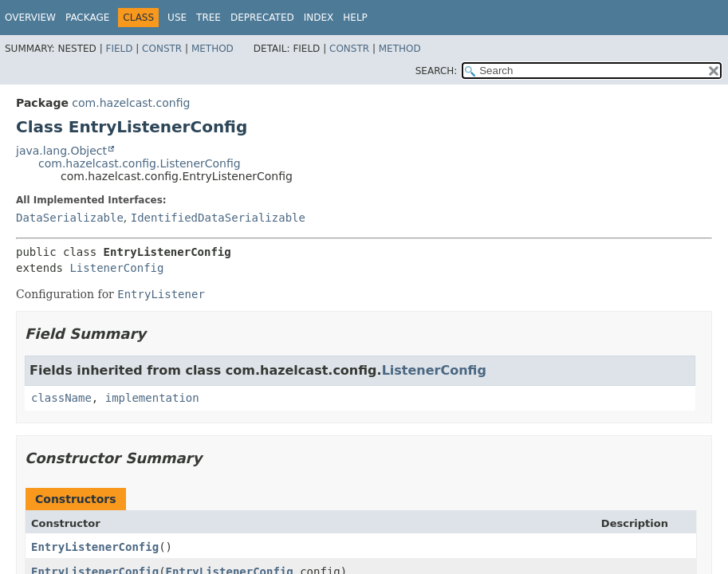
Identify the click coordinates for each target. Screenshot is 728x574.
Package (87, 18)
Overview (30, 18)
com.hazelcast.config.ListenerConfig (140, 163)
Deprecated (262, 18)
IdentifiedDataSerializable (218, 218)
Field (119, 49)
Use (177, 18)
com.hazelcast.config (131, 103)
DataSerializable (70, 218)
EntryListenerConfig (95, 547)
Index (319, 18)
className (61, 398)
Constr (162, 49)
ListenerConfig (116, 268)
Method (212, 49)
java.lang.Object (61, 151)
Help (355, 18)
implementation (152, 398)
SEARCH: (437, 71)
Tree (209, 18)
